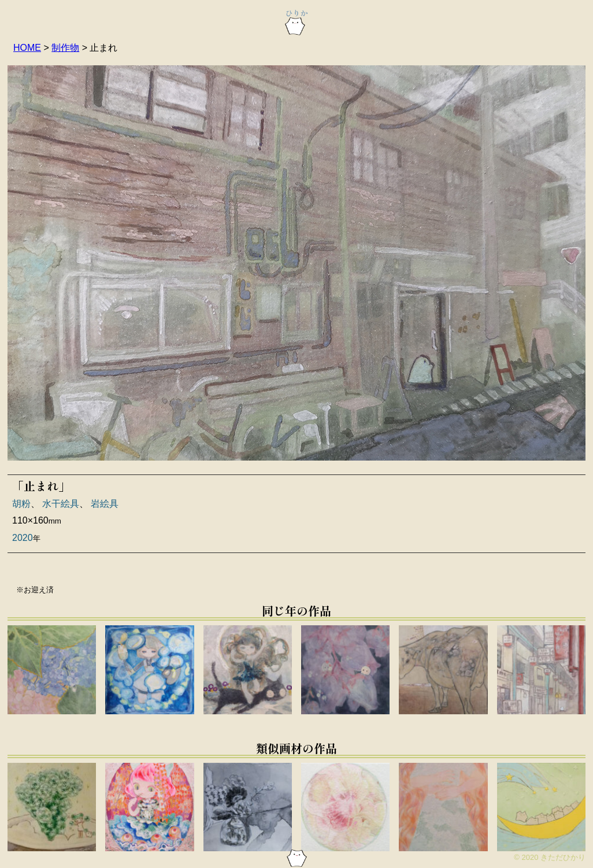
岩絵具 (105, 504)
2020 (23, 538)
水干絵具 (61, 504)
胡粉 (21, 504)
